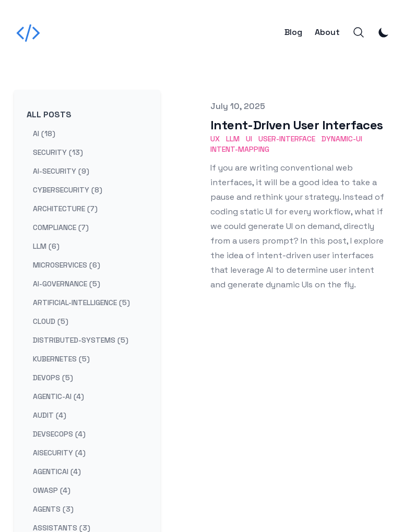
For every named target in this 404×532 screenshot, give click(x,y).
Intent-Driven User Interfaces (297, 125)
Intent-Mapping (240, 149)
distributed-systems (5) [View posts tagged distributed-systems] (81, 340)
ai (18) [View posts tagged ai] (44, 134)
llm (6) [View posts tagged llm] (46, 246)
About (327, 32)
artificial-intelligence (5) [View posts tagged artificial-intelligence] (81, 303)
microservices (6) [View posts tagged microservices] (67, 265)
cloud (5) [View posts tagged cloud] (51, 321)
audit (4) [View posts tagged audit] (50, 415)
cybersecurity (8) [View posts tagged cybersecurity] (68, 190)
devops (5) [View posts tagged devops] (53, 378)
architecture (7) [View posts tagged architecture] (65, 209)
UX (215, 139)
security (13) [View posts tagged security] (58, 152)
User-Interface (287, 139)
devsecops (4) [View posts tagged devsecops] (59, 434)
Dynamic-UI (342, 139)
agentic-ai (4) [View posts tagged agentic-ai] (58, 396)
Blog (293, 32)
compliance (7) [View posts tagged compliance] (61, 227)
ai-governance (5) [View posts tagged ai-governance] (67, 284)
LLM (233, 139)
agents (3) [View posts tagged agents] (53, 509)
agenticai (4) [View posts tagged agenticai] (57, 471)
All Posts (49, 114)
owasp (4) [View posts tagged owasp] (52, 490)
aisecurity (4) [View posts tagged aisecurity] (59, 453)
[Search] (359, 32)
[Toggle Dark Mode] (384, 32)
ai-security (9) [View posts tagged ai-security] (61, 171)
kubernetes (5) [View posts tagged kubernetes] (61, 359)
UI (249, 139)
